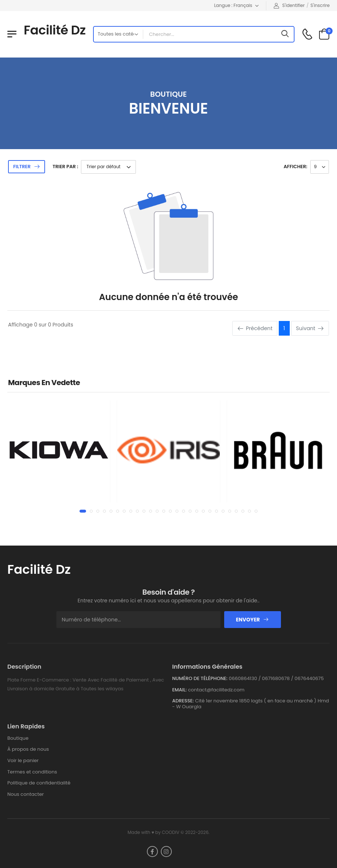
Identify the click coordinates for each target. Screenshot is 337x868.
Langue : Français (233, 5)
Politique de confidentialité (39, 783)
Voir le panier (23, 760)
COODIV (171, 832)
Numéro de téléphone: (200, 679)
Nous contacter (26, 794)
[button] (83, 511)
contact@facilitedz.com (216, 690)
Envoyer (252, 620)
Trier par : (65, 167)
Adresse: (183, 701)
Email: (179, 690)
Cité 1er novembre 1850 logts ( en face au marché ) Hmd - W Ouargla (251, 704)
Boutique (18, 738)
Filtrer (22, 167)
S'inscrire (320, 5)
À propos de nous (28, 749)
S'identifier (289, 5)
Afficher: (295, 167)
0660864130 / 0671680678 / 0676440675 (276, 678)
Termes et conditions (32, 772)
